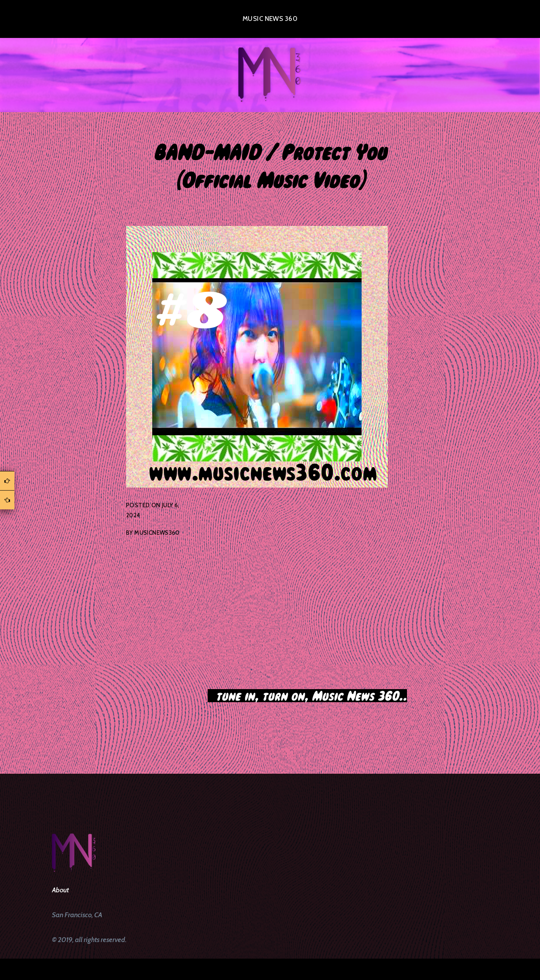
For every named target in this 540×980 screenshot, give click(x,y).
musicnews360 (157, 533)
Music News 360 (270, 19)
